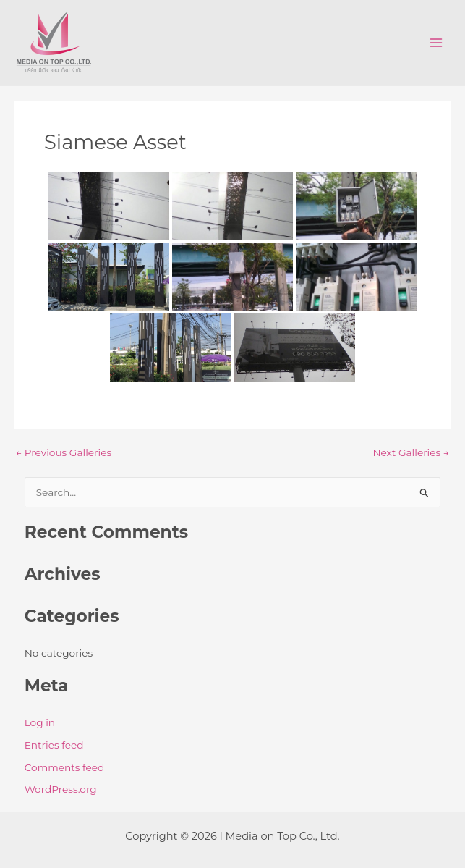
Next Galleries (411, 453)
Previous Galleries (64, 453)
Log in (40, 722)
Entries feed (54, 745)
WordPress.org (61, 789)
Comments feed (65, 767)
